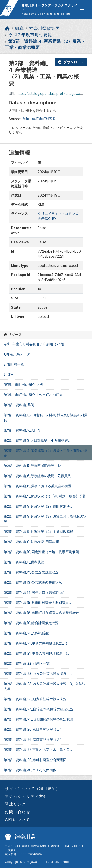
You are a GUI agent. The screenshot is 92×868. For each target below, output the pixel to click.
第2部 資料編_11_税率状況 (24, 562)
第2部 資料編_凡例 (19, 405)
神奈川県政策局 (44, 28)
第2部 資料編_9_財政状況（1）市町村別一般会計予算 (45, 496)
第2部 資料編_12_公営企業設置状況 (31, 572)
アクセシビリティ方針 (26, 796)
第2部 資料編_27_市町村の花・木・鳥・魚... (38, 750)
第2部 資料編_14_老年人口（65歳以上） (35, 592)
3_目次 (9, 374)
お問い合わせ (18, 812)
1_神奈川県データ (17, 354)
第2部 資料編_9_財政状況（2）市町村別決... (38, 506)
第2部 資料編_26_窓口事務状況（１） (33, 729)
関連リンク (15, 804)
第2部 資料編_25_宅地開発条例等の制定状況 (38, 719)
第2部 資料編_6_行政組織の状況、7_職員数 (37, 476)
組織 (19, 28)
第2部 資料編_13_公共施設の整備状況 (33, 582)
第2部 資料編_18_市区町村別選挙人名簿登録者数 (41, 613)
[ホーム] (7, 28)
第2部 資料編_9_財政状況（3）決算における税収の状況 (45, 519)
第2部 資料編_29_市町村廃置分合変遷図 (35, 760)
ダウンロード (71, 62)
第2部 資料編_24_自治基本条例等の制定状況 (39, 709)
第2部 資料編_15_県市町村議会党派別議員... (37, 603)
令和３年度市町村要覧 (30, 35)
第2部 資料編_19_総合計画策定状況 (31, 623)
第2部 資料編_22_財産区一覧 (27, 663)
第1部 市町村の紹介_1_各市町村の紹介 (33, 395)
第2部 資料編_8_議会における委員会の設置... (39, 486)
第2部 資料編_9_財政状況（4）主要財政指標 (38, 532)
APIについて (17, 819)
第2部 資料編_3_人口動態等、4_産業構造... (37, 440)
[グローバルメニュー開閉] (82, 10)
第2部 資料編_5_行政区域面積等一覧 (32, 466)
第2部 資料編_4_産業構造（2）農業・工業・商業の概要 (45, 453)
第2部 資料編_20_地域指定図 (27, 633)
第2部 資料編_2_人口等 (22, 430)
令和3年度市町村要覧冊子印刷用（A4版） (36, 344)
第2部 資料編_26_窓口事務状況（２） (33, 739)
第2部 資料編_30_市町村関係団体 (30, 770)
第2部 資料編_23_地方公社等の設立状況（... (38, 674)
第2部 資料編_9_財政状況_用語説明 (31, 542)
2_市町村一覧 (14, 364)
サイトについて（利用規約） (33, 789)
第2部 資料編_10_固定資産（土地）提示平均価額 (41, 552)
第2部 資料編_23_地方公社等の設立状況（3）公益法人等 (45, 686)
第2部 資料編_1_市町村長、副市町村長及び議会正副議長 (45, 417)
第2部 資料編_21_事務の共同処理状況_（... (37, 643)
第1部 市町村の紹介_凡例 (24, 385)
